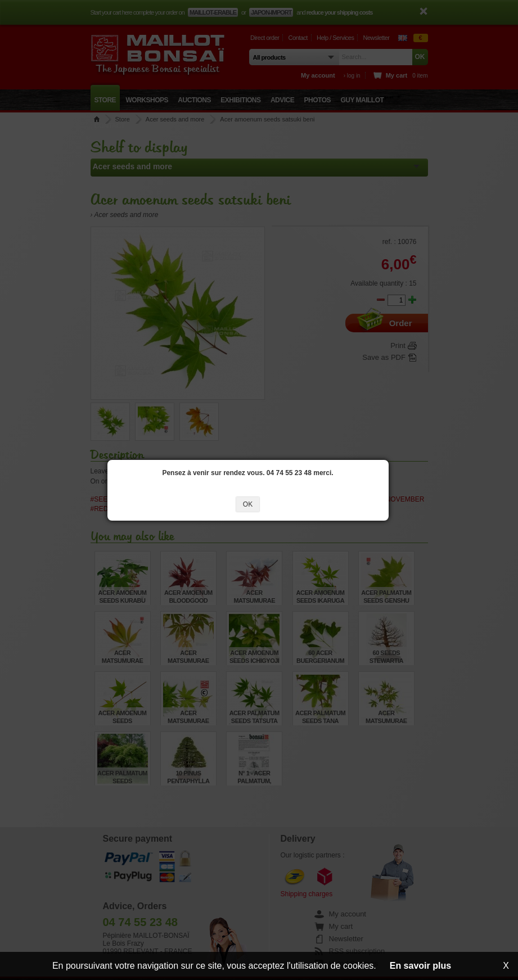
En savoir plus (420, 966)
